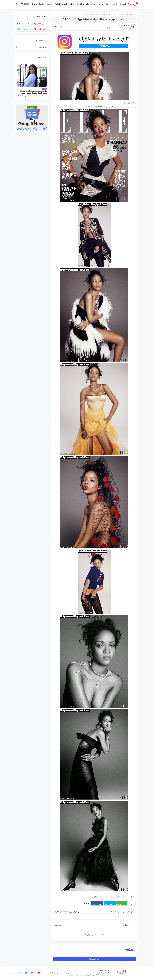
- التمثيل (115, 4)
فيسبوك (94, 904)
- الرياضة (58, 4)
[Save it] (61, 27)
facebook (25, 24)
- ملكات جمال (91, 4)
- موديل (101, 4)
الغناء (101, 897)
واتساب (118, 904)
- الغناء (108, 4)
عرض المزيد (58, 925)
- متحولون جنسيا (39, 4)
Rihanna (122, 14)
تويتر (107, 904)
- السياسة (50, 4)
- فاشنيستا (81, 4)
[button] (26, 4)
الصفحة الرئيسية (131, 14)
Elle (128, 897)
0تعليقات (58, 949)
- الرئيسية (123, 4)
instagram (42, 24)
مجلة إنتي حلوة (130, 103)
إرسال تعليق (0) (94, 959)
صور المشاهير (121, 897)
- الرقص (65, 4)
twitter (25, 29)
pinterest (42, 29)
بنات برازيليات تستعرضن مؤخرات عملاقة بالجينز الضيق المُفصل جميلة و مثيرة (33, 92)
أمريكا (106, 897)
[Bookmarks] (22, 4)
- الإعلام (72, 4)
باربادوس (112, 897)
